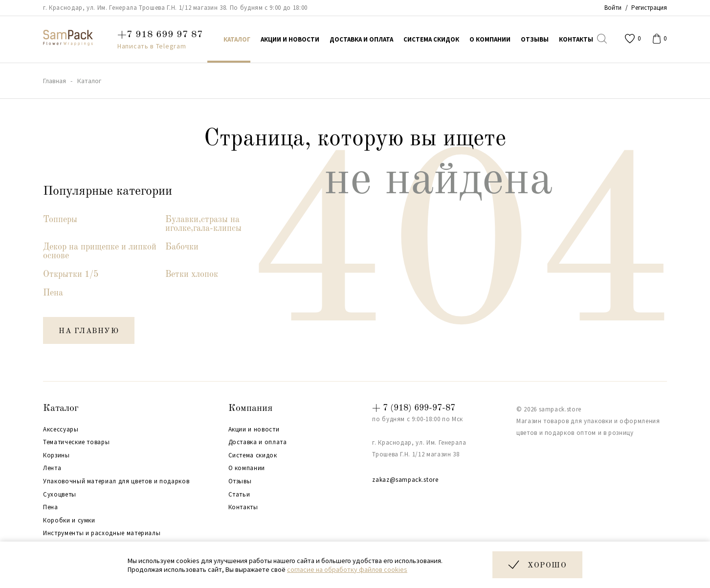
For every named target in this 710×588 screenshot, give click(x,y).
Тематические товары (76, 442)
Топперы (60, 220)
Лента (52, 468)
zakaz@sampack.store (405, 480)
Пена (53, 293)
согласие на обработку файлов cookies (347, 569)
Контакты (243, 507)
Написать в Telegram (152, 46)
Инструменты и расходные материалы (102, 533)
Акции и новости (254, 430)
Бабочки (182, 247)
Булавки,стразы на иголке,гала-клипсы (203, 224)
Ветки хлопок (192, 274)
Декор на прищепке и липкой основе (100, 251)
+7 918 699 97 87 (160, 35)
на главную (89, 331)
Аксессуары (61, 430)
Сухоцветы (60, 495)
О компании (247, 468)
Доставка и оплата (258, 442)
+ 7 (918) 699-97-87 (414, 408)
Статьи (239, 495)
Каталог (61, 408)
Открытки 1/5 (71, 274)
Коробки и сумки (69, 520)
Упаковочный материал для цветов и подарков (116, 481)
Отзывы (240, 481)
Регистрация (649, 8)
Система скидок (253, 455)
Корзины (56, 455)
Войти (613, 8)
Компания (250, 408)
